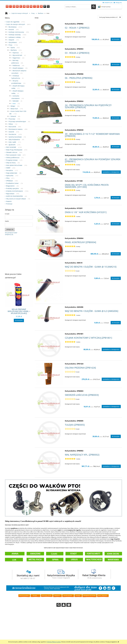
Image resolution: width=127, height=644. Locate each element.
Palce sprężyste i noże (13, 155)
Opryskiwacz (13, 42)
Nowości (9, 201)
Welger (13, 106)
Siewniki (11, 132)
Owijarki (11, 40)
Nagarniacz (16, 58)
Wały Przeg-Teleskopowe (14, 150)
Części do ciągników (13, 22)
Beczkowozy (13, 27)
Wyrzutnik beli (17, 55)
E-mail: (7, 214)
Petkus (11, 124)
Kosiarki (11, 29)
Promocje (9, 204)
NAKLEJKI (16, 101)
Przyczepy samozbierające (17, 121)
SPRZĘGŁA (9, 181)
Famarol (13, 116)
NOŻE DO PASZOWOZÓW (14, 196)
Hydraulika (10, 176)
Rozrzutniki (12, 127)
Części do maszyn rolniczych (16, 24)
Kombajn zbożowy (15, 35)
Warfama (14, 50)
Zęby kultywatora (14, 139)
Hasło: (7, 221)
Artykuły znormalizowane (14, 191)
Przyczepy (12, 119)
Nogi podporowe (12, 173)
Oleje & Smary (11, 163)
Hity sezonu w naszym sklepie (16, 199)
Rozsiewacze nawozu (16, 129)
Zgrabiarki (12, 145)
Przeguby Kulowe (12, 160)
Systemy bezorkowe (15, 137)
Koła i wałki (12, 142)
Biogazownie (10, 186)
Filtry (8, 178)
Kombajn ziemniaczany (16, 32)
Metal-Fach (14, 109)
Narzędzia (10, 170)
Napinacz (16, 53)
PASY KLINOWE (11, 147)
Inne (14, 104)
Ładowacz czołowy (15, 37)
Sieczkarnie (12, 134)
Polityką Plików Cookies (54, 642)
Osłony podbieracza (13, 158)
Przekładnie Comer (12, 183)
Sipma (13, 48)
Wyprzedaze (10, 194)
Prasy (10, 45)
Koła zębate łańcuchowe (14, 165)
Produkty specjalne (12, 188)
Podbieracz (16, 65)
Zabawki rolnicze (12, 152)
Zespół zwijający (18, 68)
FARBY (8, 168)
